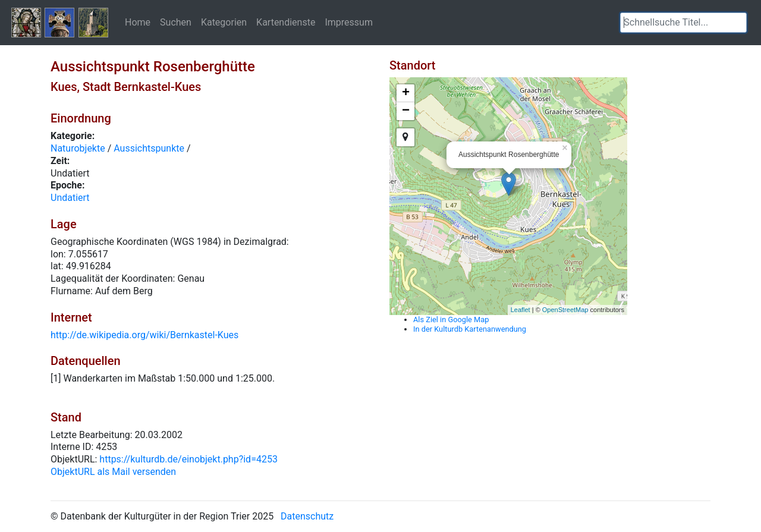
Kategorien (224, 22)
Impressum (349, 22)
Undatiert (70, 198)
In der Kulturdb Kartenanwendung (470, 329)
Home (138, 22)
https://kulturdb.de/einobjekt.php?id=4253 (188, 459)
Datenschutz (307, 516)
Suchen (176, 22)
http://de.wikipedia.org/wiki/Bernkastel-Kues (144, 335)
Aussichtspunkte (149, 148)
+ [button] (406, 93)
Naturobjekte (78, 148)
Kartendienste (286, 22)
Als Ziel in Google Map (451, 319)
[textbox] (683, 23)
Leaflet (521, 310)
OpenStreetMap (565, 310)
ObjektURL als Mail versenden (113, 472)
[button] (738, 23)
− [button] (406, 111)
